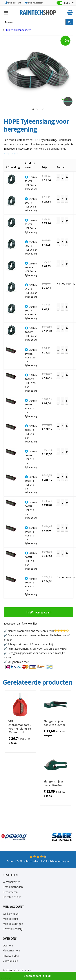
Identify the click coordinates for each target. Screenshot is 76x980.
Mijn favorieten (36, 3)
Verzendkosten (12, 882)
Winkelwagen (11, 914)
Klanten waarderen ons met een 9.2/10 (31, 631)
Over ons (8, 945)
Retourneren (10, 892)
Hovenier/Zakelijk (13, 929)
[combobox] (34, 22)
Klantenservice (11, 950)
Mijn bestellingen (13, 924)
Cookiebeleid (10, 961)
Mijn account (15, 3)
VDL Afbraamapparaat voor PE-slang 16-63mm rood (20, 727)
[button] (10, 71)
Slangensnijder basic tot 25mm (54, 723)
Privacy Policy (11, 956)
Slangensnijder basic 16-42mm (54, 783)
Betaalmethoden (13, 887)
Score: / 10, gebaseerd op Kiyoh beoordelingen (38, 861)
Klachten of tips (12, 897)
